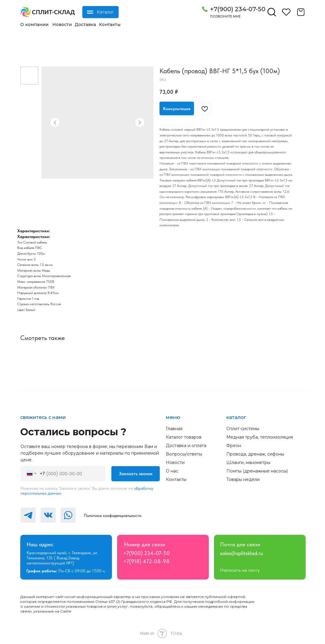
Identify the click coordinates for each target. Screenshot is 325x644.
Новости (62, 25)
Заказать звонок (136, 474)
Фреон (234, 446)
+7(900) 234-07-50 (238, 9)
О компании (34, 25)
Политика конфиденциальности (113, 515)
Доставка (85, 25)
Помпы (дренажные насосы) (257, 471)
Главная (174, 429)
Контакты (110, 25)
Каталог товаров (184, 437)
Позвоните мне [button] (225, 16)
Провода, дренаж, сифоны (255, 454)
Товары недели (243, 479)
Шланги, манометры (248, 463)
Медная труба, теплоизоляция (260, 437)
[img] (48, 12)
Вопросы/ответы (184, 454)
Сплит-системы (243, 429)
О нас (172, 471)
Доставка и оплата (186, 446)
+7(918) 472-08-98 (146, 561)
